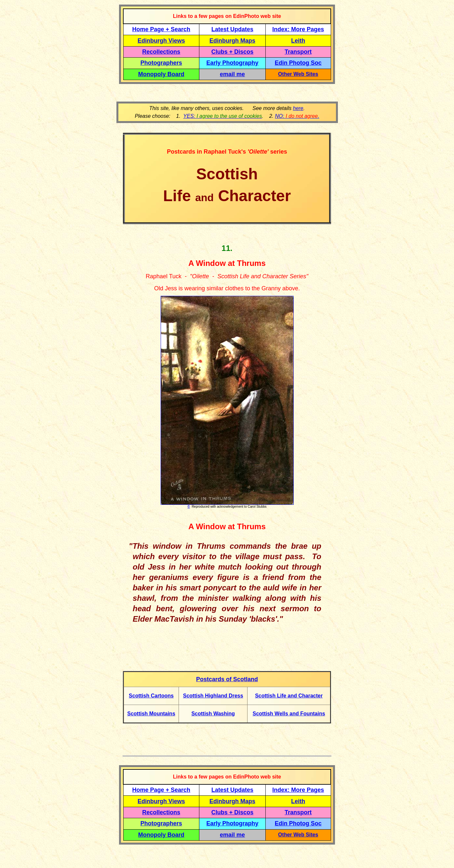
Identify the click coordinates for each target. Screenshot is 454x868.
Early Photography (233, 63)
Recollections (161, 52)
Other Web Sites (298, 74)
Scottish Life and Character (289, 696)
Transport (298, 52)
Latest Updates (232, 29)
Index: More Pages (298, 29)
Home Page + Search (161, 29)
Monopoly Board (161, 74)
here (298, 108)
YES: (223, 116)
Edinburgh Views (161, 41)
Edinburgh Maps (232, 41)
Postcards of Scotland (227, 679)
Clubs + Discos (233, 52)
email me (232, 74)
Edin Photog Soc (298, 63)
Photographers (161, 63)
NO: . (297, 116)
